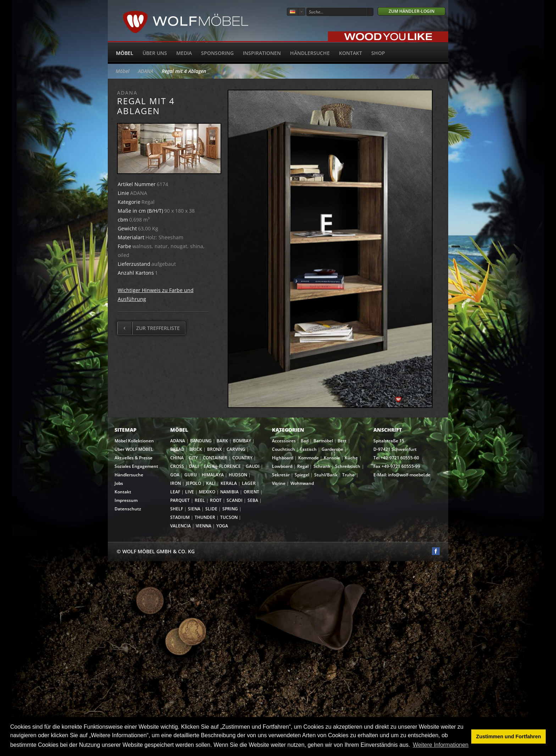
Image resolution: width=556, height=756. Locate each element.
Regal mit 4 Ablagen (184, 71)
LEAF (175, 492)
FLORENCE (230, 466)
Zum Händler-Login (412, 11)
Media (184, 53)
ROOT (216, 500)
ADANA (146, 71)
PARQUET (180, 500)
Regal (303, 466)
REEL (200, 500)
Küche (351, 458)
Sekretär (281, 475)
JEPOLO (193, 483)
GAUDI (253, 466)
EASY (209, 466)
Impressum (126, 500)
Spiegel (302, 475)
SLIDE (211, 509)
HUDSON (238, 475)
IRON (176, 483)
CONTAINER (215, 458)
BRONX (214, 449)
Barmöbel (323, 441)
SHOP (378, 53)
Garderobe (332, 449)
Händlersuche (310, 53)
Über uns (155, 53)
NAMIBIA (229, 492)
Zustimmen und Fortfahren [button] (509, 737)
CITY (193, 458)
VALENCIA (180, 526)
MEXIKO (207, 492)
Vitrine (279, 483)
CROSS (177, 466)
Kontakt (351, 53)
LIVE (190, 492)
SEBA (253, 500)
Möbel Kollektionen (134, 441)
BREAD (177, 449)
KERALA (229, 483)
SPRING (230, 509)
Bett (342, 441)
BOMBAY (242, 441)
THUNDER (205, 517)
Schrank (322, 466)
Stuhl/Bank (326, 475)
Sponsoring (217, 53)
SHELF (177, 509)
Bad (305, 441)
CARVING (236, 449)
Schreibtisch (348, 466)
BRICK (196, 449)
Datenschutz (128, 509)
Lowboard (282, 466)
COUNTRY (242, 458)
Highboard (283, 458)
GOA (175, 475)
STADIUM (180, 517)
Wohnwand (302, 483)
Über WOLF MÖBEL (134, 449)
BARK (222, 441)
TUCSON (229, 517)
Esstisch (308, 449)
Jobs (119, 483)
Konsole (332, 458)
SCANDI (235, 500)
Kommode (308, 458)
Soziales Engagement (136, 466)
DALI (194, 466)
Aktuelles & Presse (134, 458)
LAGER (249, 483)
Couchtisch (283, 449)
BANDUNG (201, 441)
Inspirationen (262, 53)
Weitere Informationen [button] (441, 745)
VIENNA (204, 526)
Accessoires (284, 441)
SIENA (194, 509)
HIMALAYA (213, 475)
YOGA (222, 526)
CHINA (177, 458)
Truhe (348, 475)
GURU (191, 475)
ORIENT (251, 492)
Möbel (125, 53)
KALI (211, 483)
